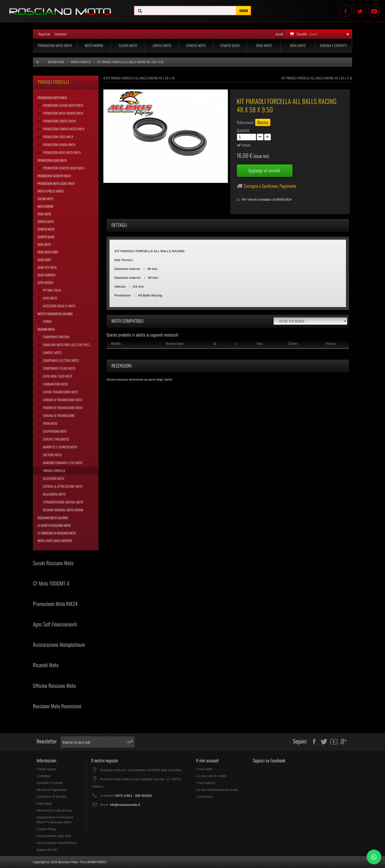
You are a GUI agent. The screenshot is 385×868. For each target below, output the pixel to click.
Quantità (243, 130)
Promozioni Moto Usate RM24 (56, 183)
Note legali (44, 803)
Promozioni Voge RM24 (58, 137)
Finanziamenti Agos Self (54, 836)
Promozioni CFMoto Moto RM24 (63, 129)
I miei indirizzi (206, 783)
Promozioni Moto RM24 (55, 46)
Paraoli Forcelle (54, 471)
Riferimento (245, 122)
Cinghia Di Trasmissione (58, 415)
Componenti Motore (56, 337)
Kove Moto (298, 46)
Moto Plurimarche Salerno (55, 314)
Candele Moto (52, 353)
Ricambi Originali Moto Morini (63, 510)
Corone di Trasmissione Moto (62, 400)
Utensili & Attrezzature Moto (62, 486)
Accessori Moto (53, 478)
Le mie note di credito (211, 776)
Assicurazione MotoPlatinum (57, 843)
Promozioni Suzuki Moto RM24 (63, 105)
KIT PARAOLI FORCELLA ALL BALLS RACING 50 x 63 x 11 (317, 78)
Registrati (44, 34)
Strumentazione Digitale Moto (63, 502)
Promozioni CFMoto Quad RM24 (63, 168)
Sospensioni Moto (54, 431)
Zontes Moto (162, 46)
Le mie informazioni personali (217, 790)
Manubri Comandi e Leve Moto (62, 463)
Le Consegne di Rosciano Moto (57, 533)
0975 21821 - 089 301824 (134, 796)
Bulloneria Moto (54, 494)
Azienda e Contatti (333, 46)
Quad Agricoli (47, 275)
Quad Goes (44, 260)
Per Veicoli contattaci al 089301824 (267, 199)
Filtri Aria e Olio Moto (57, 376)
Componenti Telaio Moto (59, 368)
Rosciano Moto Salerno (53, 518)
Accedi (279, 34)
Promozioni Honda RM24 (59, 145)
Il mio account (207, 761)
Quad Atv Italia (47, 267)
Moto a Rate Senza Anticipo (55, 541)
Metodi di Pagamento (52, 790)
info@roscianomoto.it (125, 805)
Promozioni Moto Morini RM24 (63, 113)
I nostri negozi (47, 769)
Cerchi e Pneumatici (56, 439)
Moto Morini (94, 46)
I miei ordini (204, 769)
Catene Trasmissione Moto (60, 392)
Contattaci (61, 34)
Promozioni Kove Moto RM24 (61, 152)
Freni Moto (50, 423)
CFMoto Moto (196, 46)
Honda (47, 321)
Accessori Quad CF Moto (59, 306)
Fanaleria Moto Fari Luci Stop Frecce (67, 345)
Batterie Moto (52, 455)
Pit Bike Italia (51, 290)
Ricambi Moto (46, 329)
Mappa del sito (47, 850)
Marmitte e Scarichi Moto (60, 447)
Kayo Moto (50, 298)
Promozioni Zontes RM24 (59, 121)
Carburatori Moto (55, 384)
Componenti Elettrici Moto (61, 360)
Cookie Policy (46, 829)
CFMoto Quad (230, 46)
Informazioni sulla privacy (55, 810)
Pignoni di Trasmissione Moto (62, 408)
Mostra (263, 122)
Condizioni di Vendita (51, 797)
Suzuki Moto (128, 46)
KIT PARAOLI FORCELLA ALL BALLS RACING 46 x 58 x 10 (139, 78)
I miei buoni (204, 797)
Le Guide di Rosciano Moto (54, 525)
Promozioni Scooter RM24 (54, 176)
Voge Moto (264, 46)
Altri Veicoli (45, 282)
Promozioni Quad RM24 (52, 160)
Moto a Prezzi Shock (51, 191)
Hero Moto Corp (48, 252)
